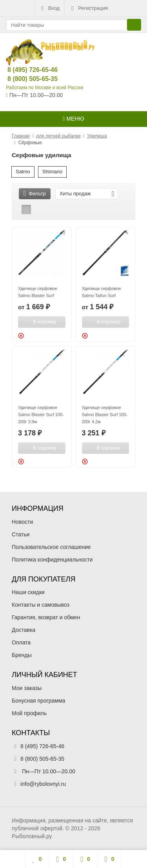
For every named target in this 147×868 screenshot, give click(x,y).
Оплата (21, 642)
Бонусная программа (38, 701)
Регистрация (89, 8)
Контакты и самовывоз (41, 605)
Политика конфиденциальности (52, 560)
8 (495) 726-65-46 (26, 70)
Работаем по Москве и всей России (44, 88)
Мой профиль (29, 713)
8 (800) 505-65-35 (26, 79)
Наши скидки (28, 592)
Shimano (52, 172)
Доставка (24, 630)
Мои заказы (27, 688)
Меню (73, 119)
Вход (50, 8)
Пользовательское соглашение (51, 547)
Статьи (21, 534)
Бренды (22, 655)
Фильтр (35, 194)
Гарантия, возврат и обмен (46, 617)
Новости (22, 522)
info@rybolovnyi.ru (43, 784)
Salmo (23, 172)
